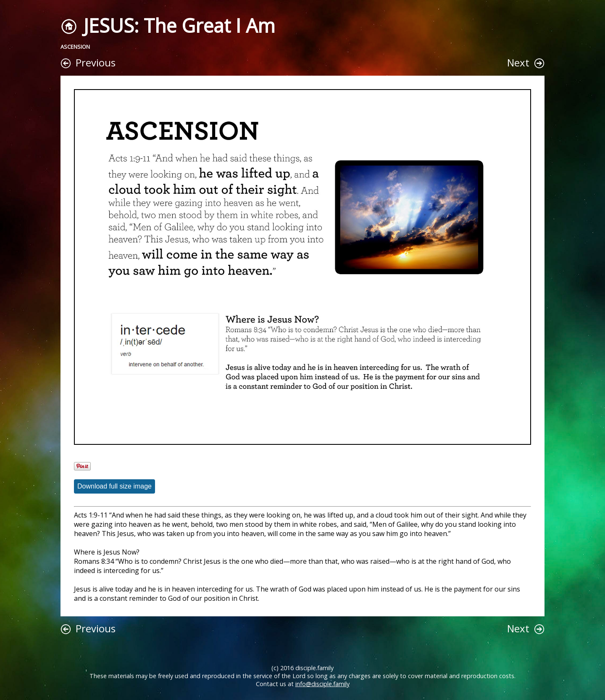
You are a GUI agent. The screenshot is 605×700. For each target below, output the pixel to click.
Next (518, 62)
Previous (96, 62)
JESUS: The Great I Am (179, 25)
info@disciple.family (322, 684)
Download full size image (114, 486)
